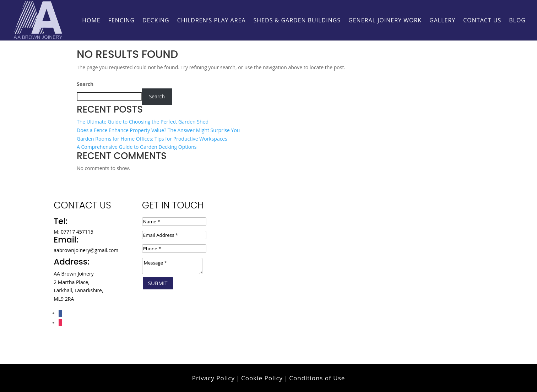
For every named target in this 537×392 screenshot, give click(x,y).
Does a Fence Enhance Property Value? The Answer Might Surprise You (158, 130)
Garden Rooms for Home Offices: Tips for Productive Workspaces (152, 139)
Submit (158, 283)
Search (85, 84)
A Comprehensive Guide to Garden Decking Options (137, 147)
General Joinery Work (385, 21)
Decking (156, 21)
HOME (91, 21)
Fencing (121, 21)
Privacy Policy (213, 378)
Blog (517, 21)
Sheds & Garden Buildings (297, 21)
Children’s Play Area (211, 21)
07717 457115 (77, 232)
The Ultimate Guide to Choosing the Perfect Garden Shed (143, 122)
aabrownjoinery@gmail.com (86, 250)
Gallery (442, 21)
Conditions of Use (317, 378)
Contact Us (482, 21)
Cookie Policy (262, 378)
